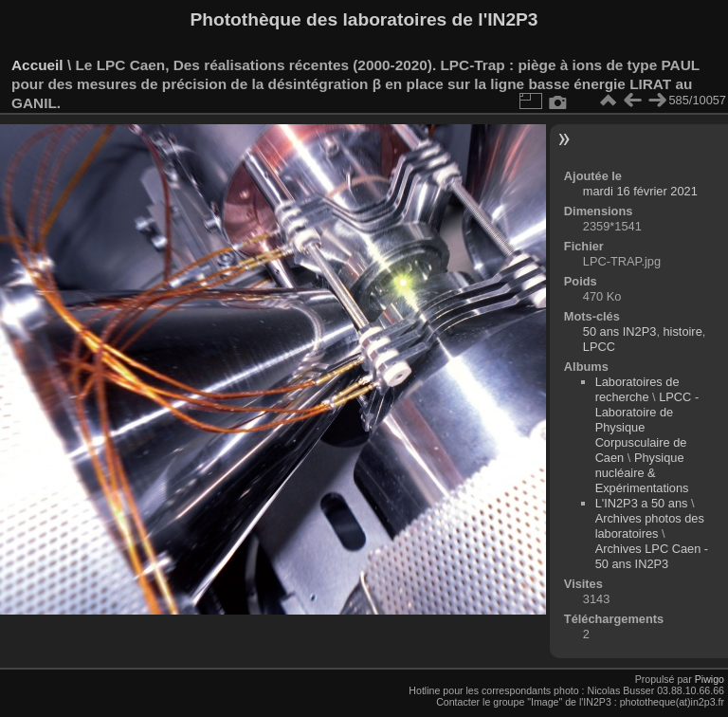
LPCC (599, 347)
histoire (683, 331)
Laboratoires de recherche (637, 389)
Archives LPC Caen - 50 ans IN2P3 (652, 556)
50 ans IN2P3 (620, 331)
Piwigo (710, 679)
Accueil (37, 65)
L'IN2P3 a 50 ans (642, 503)
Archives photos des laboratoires (650, 526)
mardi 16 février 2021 (640, 191)
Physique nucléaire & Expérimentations (642, 473)
